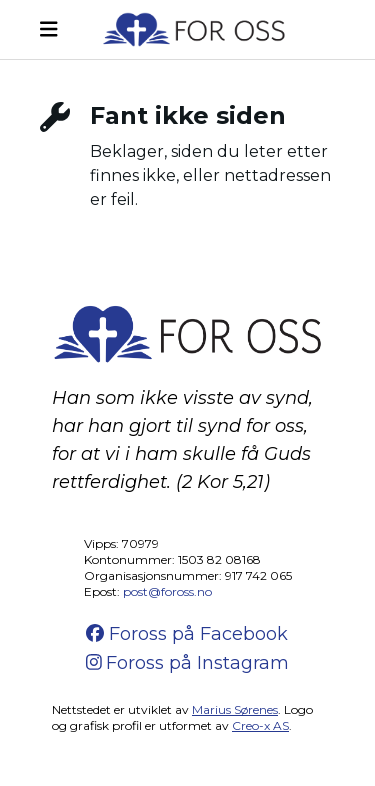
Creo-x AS (260, 725)
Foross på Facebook (187, 634)
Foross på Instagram (188, 663)
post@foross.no (167, 591)
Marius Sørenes (235, 709)
